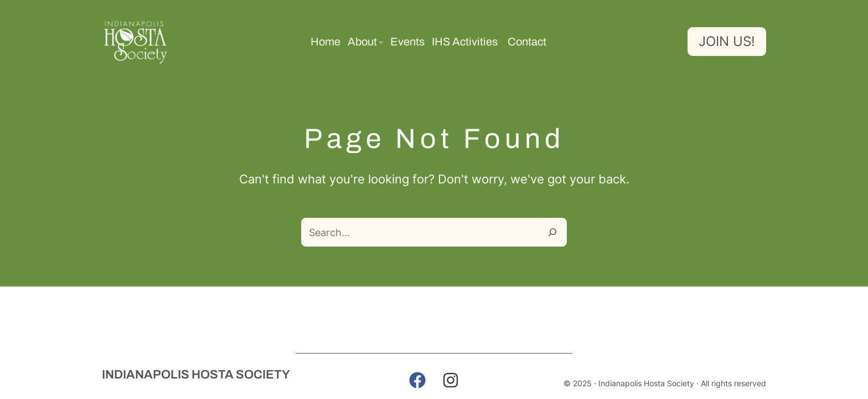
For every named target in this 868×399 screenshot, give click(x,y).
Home (325, 42)
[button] (417, 380)
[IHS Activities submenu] (500, 42)
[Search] (552, 232)
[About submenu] (381, 42)
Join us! (727, 41)
